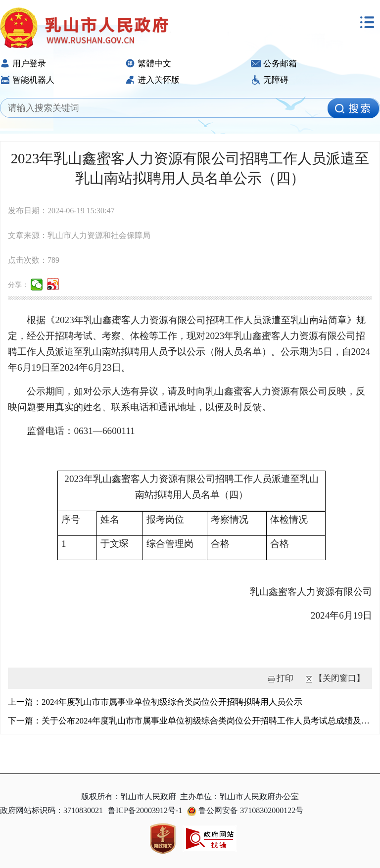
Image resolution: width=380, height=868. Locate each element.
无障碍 (270, 80)
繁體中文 (148, 64)
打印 (285, 678)
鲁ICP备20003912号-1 (145, 810)
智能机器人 (27, 80)
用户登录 (23, 64)
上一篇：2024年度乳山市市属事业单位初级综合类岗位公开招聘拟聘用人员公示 (155, 702)
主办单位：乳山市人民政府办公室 (239, 796)
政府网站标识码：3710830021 (51, 810)
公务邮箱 (274, 64)
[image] (353, 108)
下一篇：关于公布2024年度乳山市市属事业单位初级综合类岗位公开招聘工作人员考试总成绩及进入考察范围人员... (190, 721)
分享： (18, 285)
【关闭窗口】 (339, 678)
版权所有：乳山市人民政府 (129, 796)
